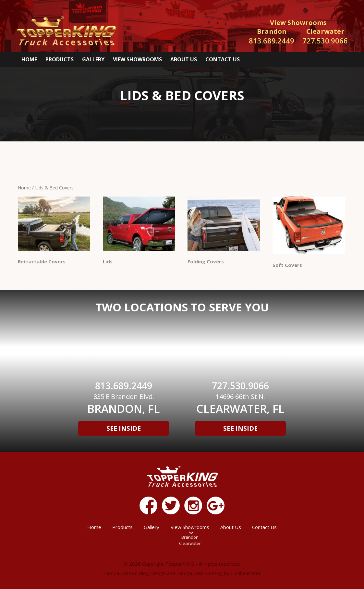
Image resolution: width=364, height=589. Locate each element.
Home (29, 59)
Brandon (190, 537)
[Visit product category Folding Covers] (224, 232)
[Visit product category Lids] (139, 232)
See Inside (124, 428)
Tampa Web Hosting (200, 573)
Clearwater (190, 543)
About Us (184, 59)
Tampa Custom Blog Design (135, 573)
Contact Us (223, 59)
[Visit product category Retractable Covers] (54, 232)
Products (60, 59)
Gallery (93, 59)
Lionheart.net (246, 573)
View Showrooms (137, 59)
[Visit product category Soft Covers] (309, 234)
